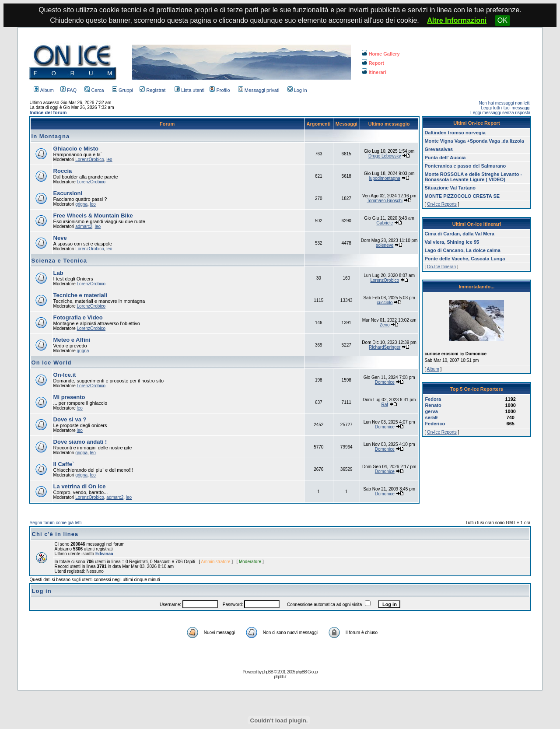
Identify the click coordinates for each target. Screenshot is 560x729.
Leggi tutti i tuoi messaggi (506, 108)
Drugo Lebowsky (385, 156)
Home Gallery (381, 54)
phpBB (268, 672)
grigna (81, 204)
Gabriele (385, 223)
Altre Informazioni (457, 20)
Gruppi (122, 90)
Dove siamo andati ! (80, 442)
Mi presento (69, 397)
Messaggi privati (259, 90)
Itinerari (374, 72)
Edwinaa (104, 554)
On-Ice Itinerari (441, 267)
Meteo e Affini (72, 340)
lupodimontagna (385, 178)
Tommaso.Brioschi (385, 201)
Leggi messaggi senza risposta (500, 113)
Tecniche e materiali (80, 295)
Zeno (385, 325)
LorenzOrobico (90, 159)
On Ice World (52, 363)
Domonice (385, 382)
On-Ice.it (65, 375)
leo (109, 159)
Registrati (153, 90)
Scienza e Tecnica (59, 261)
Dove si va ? (70, 419)
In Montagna (51, 136)
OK (502, 20)
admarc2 (84, 226)
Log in (297, 90)
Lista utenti (189, 90)
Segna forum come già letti (56, 523)
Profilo (220, 90)
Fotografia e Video (78, 317)
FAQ (68, 90)
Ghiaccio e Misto (76, 149)
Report (373, 63)
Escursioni (68, 193)
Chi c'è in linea (55, 534)
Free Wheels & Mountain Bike (93, 216)
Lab (58, 273)
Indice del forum (48, 112)
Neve (60, 238)
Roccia (63, 171)
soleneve (385, 245)
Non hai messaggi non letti (505, 103)
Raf (385, 405)
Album (44, 90)
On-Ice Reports (442, 204)
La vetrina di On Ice (80, 486)
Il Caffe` (64, 464)
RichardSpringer (385, 347)
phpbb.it (280, 677)
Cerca (94, 90)
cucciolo (385, 303)
